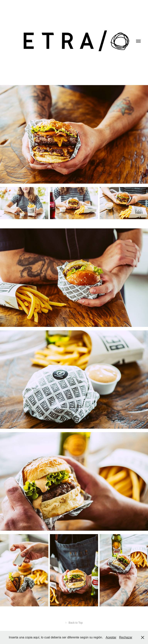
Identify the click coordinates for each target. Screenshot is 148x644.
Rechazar (126, 637)
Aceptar (111, 637)
